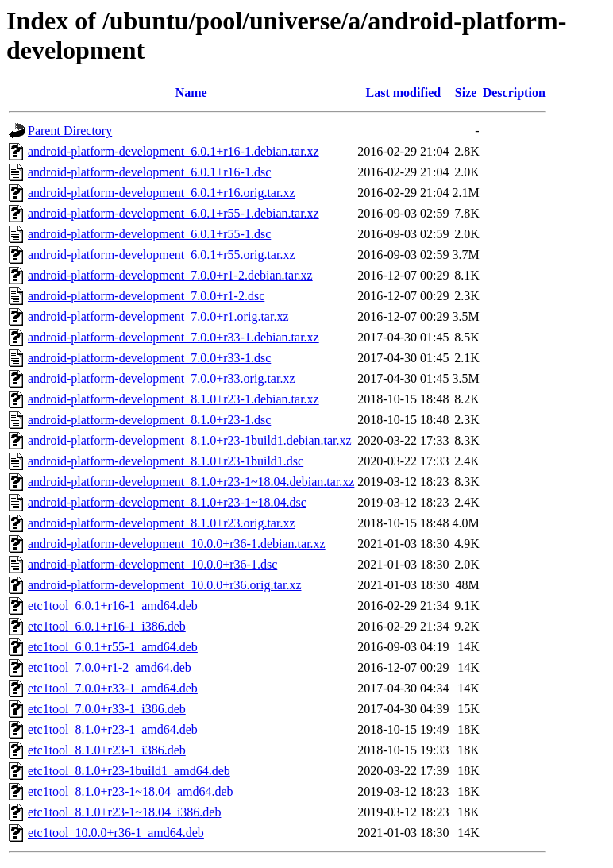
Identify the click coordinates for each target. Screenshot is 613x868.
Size (466, 93)
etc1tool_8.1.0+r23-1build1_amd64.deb (129, 771)
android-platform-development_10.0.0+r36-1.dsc (152, 564)
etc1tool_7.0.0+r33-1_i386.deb (107, 709)
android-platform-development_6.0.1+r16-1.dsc (149, 172)
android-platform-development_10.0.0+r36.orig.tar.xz (164, 585)
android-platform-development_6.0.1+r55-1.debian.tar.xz (173, 213)
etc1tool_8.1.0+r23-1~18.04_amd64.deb (131, 791)
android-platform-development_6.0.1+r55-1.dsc (149, 234)
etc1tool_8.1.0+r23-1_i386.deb (107, 750)
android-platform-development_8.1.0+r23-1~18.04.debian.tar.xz (191, 482)
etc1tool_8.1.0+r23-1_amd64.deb (113, 729)
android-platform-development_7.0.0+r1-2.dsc (146, 296)
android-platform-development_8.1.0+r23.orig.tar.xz (161, 523)
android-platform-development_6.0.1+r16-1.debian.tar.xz (173, 151)
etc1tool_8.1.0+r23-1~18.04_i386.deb (124, 812)
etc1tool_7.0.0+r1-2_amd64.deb (110, 667)
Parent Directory (70, 131)
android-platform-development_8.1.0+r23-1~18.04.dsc (167, 502)
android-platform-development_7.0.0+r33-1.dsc (149, 358)
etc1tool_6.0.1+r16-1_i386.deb (107, 626)
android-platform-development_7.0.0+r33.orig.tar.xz (161, 378)
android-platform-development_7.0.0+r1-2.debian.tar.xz (170, 275)
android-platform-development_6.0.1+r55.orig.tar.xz (161, 255)
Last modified (404, 93)
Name (191, 93)
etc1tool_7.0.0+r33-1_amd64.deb (113, 688)
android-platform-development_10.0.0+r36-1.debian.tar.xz (177, 544)
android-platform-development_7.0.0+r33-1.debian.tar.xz (173, 337)
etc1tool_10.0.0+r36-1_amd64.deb (116, 833)
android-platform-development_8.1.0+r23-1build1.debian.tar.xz (190, 440)
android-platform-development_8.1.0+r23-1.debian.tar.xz (173, 399)
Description (514, 93)
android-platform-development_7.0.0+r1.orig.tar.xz (158, 316)
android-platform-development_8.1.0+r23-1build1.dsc (166, 461)
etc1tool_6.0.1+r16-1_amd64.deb (113, 606)
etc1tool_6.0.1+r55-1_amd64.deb (113, 647)
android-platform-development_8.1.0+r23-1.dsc (149, 420)
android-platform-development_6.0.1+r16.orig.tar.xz (161, 193)
